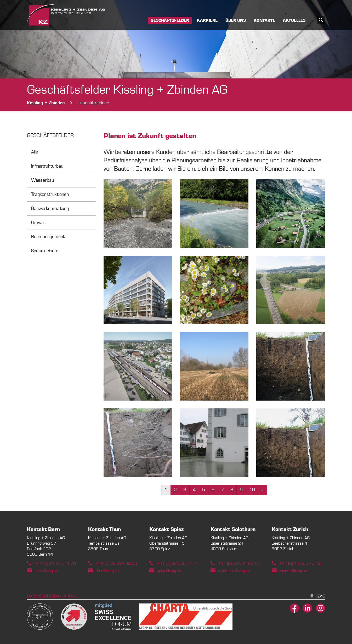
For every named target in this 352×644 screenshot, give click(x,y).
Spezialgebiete (45, 251)
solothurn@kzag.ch (234, 571)
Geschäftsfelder (170, 21)
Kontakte (264, 21)
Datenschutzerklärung (52, 596)
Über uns (236, 21)
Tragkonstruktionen (50, 194)
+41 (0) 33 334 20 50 (116, 563)
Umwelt (39, 223)
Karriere (207, 21)
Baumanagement (48, 237)
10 (252, 490)
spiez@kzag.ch (169, 571)
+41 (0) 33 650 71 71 (178, 563)
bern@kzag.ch (46, 571)
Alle (35, 152)
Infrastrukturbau (47, 166)
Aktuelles (294, 21)
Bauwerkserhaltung (50, 209)
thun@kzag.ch (107, 571)
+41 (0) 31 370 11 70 (55, 563)
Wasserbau (42, 180)
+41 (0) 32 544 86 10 (239, 563)
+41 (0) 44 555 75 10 (300, 563)
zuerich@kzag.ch (293, 571)
